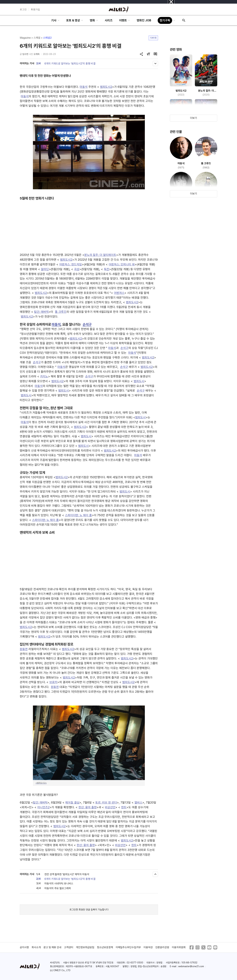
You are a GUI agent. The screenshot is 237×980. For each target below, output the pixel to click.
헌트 (124, 807)
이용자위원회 (179, 947)
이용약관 (148, 947)
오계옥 (37, 54)
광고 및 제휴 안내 (53, 947)
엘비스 (138, 802)
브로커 (53, 682)
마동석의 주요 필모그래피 (58, 888)
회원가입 (35, 9)
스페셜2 (47, 38)
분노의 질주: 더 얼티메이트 (100, 255)
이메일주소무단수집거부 (128, 947)
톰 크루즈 (61, 312)
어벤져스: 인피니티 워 (122, 264)
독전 (106, 269)
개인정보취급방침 (85, 947)
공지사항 (24, 947)
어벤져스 (119, 293)
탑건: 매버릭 (41, 312)
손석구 (87, 324)
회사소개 (36, 947)
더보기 (194, 118)
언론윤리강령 (162, 947)
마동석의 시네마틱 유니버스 (59, 884)
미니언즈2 (43, 807)
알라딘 (45, 269)
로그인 (23, 9)
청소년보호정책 (105, 947)
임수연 (25, 54)
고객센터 (69, 947)
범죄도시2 (106, 87)
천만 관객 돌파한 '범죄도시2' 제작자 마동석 (67, 874)
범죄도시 (139, 381)
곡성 (77, 269)
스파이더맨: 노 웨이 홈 (78, 515)
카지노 (44, 376)
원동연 (24, 649)
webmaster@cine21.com (191, 966)
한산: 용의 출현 (88, 807)
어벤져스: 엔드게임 (71, 264)
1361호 (153, 38)
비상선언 (110, 807)
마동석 (84, 87)
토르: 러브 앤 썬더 (106, 802)
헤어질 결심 (72, 802)
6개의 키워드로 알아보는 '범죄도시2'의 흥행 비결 (70, 64)
